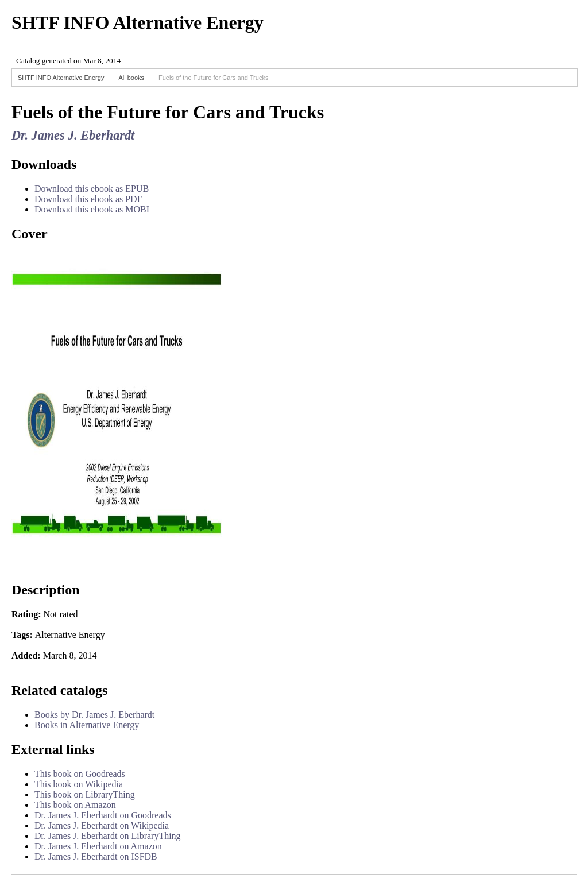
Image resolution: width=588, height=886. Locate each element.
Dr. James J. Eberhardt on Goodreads (103, 815)
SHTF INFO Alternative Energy (61, 78)
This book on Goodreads (80, 774)
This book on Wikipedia (79, 784)
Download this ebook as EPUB (92, 189)
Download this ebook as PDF (88, 199)
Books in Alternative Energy (87, 725)
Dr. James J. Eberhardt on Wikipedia (102, 825)
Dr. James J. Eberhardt (73, 135)
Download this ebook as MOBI (92, 209)
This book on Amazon (75, 805)
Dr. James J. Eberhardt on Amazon (98, 846)
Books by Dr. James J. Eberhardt (94, 715)
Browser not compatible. (98, 56)
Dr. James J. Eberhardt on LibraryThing (108, 836)
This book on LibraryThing (85, 794)
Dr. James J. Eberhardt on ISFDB (96, 856)
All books (131, 78)
